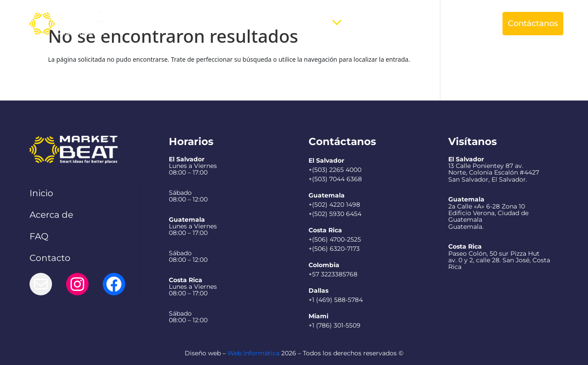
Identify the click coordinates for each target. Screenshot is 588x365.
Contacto (50, 258)
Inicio (41, 193)
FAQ (39, 236)
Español (461, 23)
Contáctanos (533, 23)
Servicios (309, 23)
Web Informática (253, 353)
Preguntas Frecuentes (391, 23)
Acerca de (262, 23)
